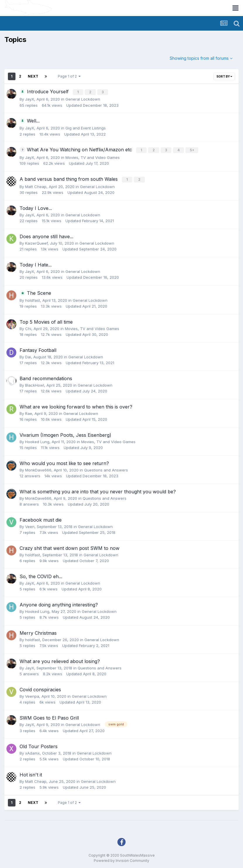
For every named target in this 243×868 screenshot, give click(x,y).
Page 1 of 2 (69, 76)
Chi (28, 327)
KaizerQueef (36, 242)
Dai (28, 356)
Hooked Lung (37, 441)
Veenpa (32, 695)
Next (33, 76)
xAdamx (32, 752)
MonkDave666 (38, 469)
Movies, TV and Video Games (93, 157)
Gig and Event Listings (86, 128)
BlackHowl (35, 384)
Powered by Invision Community (121, 859)
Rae (29, 412)
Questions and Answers (106, 469)
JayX (30, 99)
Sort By (224, 76)
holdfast (33, 299)
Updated (92, 105)
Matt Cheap (36, 185)
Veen (30, 525)
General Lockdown (83, 99)
